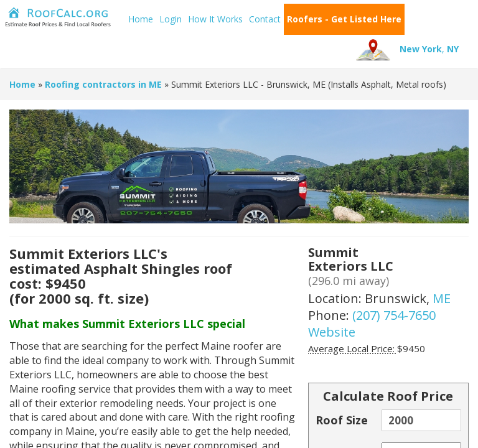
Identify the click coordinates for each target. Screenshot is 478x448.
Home (141, 19)
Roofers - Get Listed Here (344, 19)
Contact (265, 19)
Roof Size (342, 420)
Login (171, 19)
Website (332, 332)
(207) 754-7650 (394, 315)
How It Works (215, 19)
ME (442, 298)
